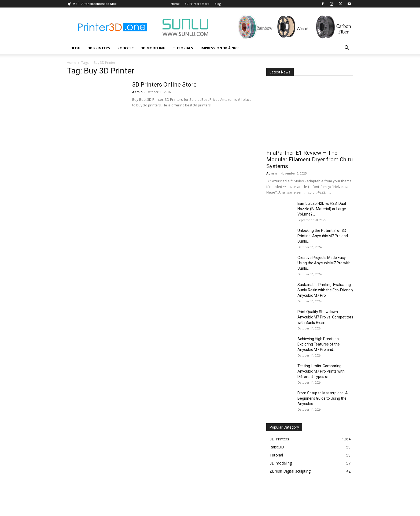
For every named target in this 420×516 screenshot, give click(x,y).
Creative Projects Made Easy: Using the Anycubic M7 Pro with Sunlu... (324, 263)
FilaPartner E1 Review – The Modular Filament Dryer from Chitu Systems (310, 159)
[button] (347, 48)
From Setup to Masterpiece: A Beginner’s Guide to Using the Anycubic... (323, 398)
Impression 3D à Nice (220, 48)
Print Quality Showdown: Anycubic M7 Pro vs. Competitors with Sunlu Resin (325, 317)
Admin (137, 92)
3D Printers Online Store (164, 85)
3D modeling (153, 48)
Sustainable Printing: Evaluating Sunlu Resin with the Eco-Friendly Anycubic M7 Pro (325, 290)
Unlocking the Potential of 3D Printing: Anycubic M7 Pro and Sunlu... (323, 236)
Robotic (126, 48)
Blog (218, 4)
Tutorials (183, 48)
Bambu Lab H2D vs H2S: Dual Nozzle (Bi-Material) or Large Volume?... (322, 209)
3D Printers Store (197, 4)
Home (175, 4)
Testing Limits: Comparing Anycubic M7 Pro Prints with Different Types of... (321, 371)
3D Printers (99, 48)
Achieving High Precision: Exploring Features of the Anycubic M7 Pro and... (319, 344)
